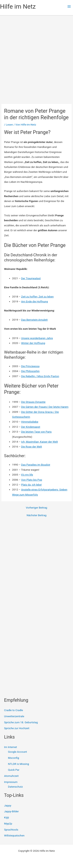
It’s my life (27, 475)
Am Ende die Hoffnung (35, 301)
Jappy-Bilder (11, 811)
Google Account (17, 752)
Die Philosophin (30, 371)
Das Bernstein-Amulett (34, 320)
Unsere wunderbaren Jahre (37, 338)
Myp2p (8, 823)
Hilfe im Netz (18, 6)
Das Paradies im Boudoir (36, 465)
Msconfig (14, 758)
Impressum (11, 782)
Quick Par (14, 770)
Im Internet (11, 747)
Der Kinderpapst (31, 427)
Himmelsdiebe (30, 422)
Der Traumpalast (31, 278)
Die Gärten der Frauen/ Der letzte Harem (45, 407)
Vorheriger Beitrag (37, 508)
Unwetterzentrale (14, 716)
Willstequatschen (14, 835)
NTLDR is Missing (18, 764)
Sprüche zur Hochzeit (17, 728)
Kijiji (7, 817)
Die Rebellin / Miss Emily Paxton (40, 376)
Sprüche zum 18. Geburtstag (21, 722)
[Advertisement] (36, 54)
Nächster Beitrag (37, 515)
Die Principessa (30, 366)
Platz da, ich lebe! (32, 485)
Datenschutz (15, 787)
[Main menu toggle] (69, 7)
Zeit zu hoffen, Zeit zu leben (37, 297)
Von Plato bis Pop (32, 480)
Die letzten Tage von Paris (36, 432)
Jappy (8, 805)
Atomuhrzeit (11, 776)
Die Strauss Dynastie (33, 402)
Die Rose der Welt (32, 447)
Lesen (9, 125)
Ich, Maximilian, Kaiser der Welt (40, 442)
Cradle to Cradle (14, 710)
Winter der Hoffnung (33, 343)
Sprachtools (11, 830)
